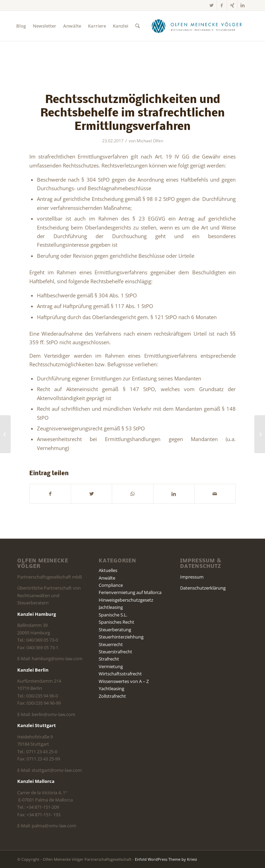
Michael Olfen (150, 141)
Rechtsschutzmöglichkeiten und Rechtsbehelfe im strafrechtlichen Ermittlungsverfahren (132, 114)
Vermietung (111, 666)
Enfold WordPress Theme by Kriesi (166, 859)
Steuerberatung (115, 630)
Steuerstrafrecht (115, 652)
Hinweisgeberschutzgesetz (126, 600)
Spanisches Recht (116, 622)
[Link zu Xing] (232, 5)
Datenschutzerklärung (203, 588)
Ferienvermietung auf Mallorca (130, 592)
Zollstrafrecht (112, 696)
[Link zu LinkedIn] (243, 5)
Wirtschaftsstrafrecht (120, 674)
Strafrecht (109, 659)
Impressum (192, 577)
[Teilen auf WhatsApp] (132, 494)
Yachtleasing (111, 688)
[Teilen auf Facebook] (50, 494)
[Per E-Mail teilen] (215, 494)
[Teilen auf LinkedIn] (174, 494)
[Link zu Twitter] (211, 5)
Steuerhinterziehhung (121, 637)
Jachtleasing (111, 607)
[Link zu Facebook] (222, 5)
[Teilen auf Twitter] (91, 494)
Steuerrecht (111, 644)
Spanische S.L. (113, 615)
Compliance (111, 585)
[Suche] (138, 26)
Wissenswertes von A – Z (124, 681)
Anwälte (107, 578)
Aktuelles (108, 570)
